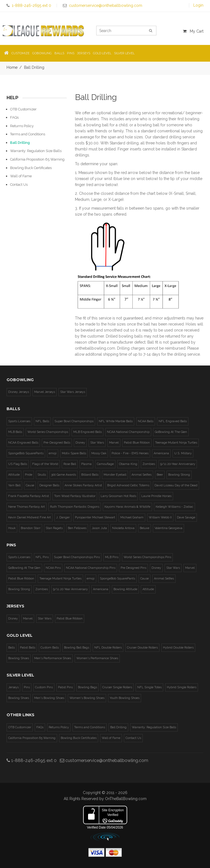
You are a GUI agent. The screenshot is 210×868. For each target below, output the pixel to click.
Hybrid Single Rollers (182, 687)
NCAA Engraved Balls (23, 443)
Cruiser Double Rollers (142, 648)
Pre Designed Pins (133, 568)
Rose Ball (70, 464)
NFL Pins (42, 557)
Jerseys (13, 687)
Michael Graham (132, 517)
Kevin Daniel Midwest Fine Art (30, 517)
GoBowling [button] (42, 53)
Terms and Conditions (28, 134)
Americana (161, 453)
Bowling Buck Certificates (31, 168)
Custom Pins (44, 687)
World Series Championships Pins (147, 557)
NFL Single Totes (149, 687)
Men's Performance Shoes (53, 658)
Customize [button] (21, 53)
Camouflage (105, 464)
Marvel (114, 443)
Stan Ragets (54, 528)
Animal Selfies (142, 475)
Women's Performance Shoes (97, 658)
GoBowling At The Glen (171, 432)
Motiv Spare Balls (74, 453)
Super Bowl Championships (74, 421)
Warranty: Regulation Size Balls (36, 151)
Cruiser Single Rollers (117, 687)
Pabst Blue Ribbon (137, 443)
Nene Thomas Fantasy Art (27, 507)
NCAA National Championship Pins (91, 568)
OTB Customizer (23, 109)
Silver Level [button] (124, 53)
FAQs (14, 117)
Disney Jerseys (19, 392)
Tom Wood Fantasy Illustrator (75, 496)
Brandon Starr (31, 528)
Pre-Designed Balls (57, 443)
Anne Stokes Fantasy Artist (83, 485)
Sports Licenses (19, 421)
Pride (29, 475)
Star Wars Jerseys (73, 392)
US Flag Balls (18, 464)
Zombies (149, 464)
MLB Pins (112, 557)
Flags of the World (45, 464)
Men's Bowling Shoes (49, 698)
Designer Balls (49, 485)
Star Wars (97, 443)
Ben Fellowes (77, 528)
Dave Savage (186, 517)
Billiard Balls (90, 475)
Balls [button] (59, 53)
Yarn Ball (14, 485)
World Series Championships (48, 432)
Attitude (14, 475)
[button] (6, 53)
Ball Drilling (20, 143)
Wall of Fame (21, 176)
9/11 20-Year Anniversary (178, 464)
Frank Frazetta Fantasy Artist (29, 496)
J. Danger (63, 517)
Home (12, 67)
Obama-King (128, 464)
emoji (53, 453)
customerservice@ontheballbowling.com (104, 760)
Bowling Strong (179, 475)
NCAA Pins (53, 568)
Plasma (86, 464)
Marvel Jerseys (45, 392)
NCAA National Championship (128, 432)
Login (198, 5)
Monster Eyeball (115, 475)
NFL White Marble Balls (116, 421)
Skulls (42, 475)
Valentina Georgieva (168, 528)
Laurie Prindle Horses (156, 496)
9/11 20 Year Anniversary (70, 589)
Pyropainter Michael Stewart (95, 517)
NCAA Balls (146, 421)
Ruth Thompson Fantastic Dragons (75, 507)
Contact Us (19, 185)
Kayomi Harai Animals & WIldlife (127, 507)
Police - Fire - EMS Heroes (130, 453)
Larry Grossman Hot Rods (118, 496)
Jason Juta (99, 528)
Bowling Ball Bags (77, 648)
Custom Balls (50, 648)
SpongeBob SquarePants (26, 453)
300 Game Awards (64, 475)
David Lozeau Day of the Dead (176, 485)
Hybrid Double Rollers (178, 648)
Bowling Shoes (19, 658)
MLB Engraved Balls (87, 432)
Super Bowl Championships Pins (77, 557)
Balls (11, 648)
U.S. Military (183, 453)
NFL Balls (42, 421)
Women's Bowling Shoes (87, 698)
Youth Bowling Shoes (125, 698)
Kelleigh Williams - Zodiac (174, 507)
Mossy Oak (99, 453)
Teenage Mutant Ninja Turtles (176, 443)
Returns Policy (22, 126)
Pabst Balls (28, 648)
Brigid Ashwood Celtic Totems (128, 485)
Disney (80, 443)
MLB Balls (15, 432)
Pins (27, 687)
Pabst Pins (65, 687)
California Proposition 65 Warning (37, 159)
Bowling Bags (87, 687)
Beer (160, 475)
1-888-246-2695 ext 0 (32, 760)
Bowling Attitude (125, 589)
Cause (30, 485)
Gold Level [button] (102, 53)
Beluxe (145, 528)
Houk (12, 528)
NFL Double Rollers (108, 648)
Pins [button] (71, 53)
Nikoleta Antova (123, 528)
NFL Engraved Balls (173, 421)
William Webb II (160, 517)
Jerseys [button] (84, 53)
